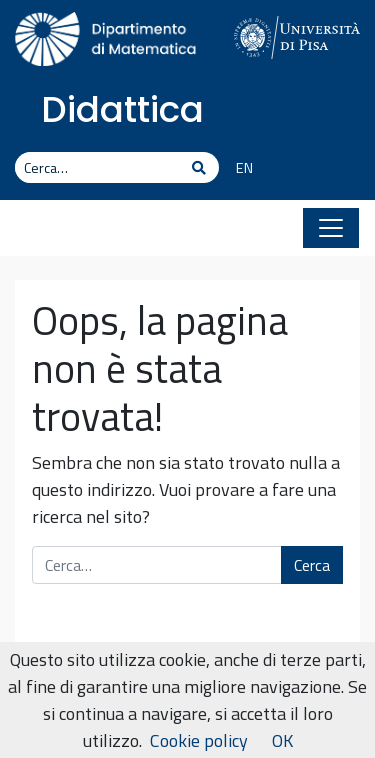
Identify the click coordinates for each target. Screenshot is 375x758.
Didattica (122, 109)
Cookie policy (199, 740)
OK (282, 740)
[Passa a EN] (237, 169)
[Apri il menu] (331, 228)
